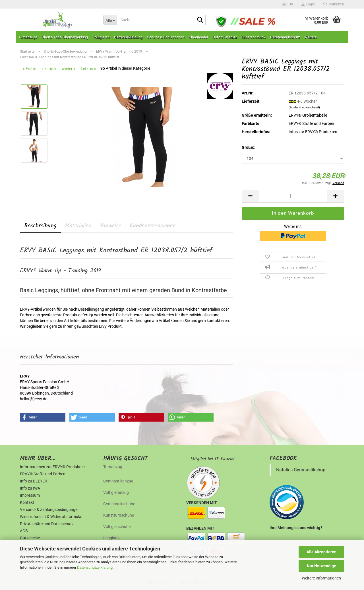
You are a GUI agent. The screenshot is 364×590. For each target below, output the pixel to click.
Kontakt (27, 502)
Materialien (78, 226)
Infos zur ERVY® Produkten (313, 132)
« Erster (29, 69)
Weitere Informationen (321, 578)
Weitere (311, 37)
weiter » (69, 69)
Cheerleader (198, 37)
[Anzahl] (293, 196)
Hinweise (111, 226)
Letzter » (88, 69)
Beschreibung (40, 226)
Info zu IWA (30, 488)
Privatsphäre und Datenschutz (47, 524)
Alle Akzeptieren (321, 552)
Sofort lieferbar (225, 37)
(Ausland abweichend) (304, 107)
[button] (288, 4)
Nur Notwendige (321, 566)
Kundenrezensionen (153, 226)
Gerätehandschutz (285, 37)
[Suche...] (110, 20)
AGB (24, 531)
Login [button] (308, 4)
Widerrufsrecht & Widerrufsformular (51, 517)
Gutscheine (30, 538)
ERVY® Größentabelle (308, 115)
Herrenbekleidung (128, 37)
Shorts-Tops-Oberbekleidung (65, 37)
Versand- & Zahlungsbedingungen (50, 509)
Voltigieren (101, 37)
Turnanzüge (28, 37)
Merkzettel (334, 4)
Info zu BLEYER (34, 481)
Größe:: (249, 147)
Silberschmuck (254, 37)
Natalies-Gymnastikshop (301, 470)
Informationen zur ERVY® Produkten (52, 467)
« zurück (49, 69)
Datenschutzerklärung (95, 567)
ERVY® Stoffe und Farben (311, 123)
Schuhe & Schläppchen (166, 37)
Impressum (30, 495)
